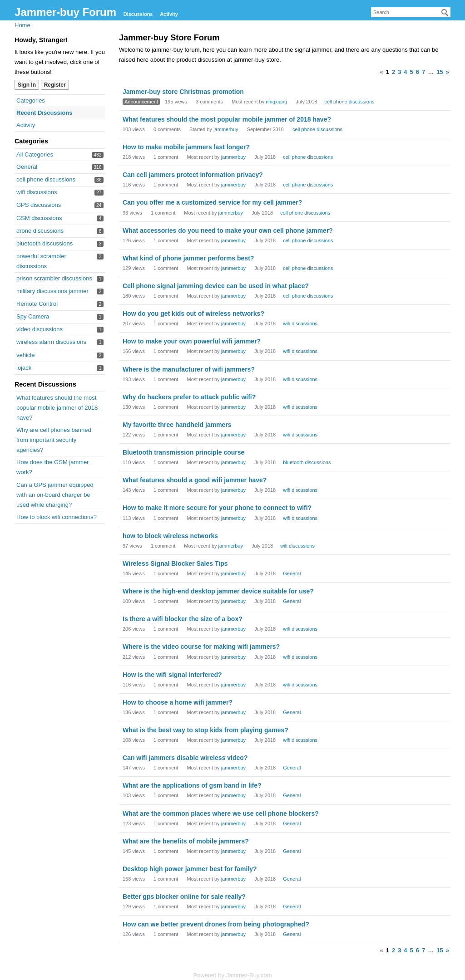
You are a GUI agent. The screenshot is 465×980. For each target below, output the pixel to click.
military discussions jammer (52, 291)
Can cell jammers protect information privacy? (193, 175)
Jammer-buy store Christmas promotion (183, 92)
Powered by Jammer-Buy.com (232, 975)
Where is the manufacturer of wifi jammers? (189, 369)
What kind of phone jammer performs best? (188, 258)
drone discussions (40, 231)
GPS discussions (39, 205)
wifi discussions (37, 192)
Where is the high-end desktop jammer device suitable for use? (218, 591)
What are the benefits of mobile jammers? (186, 841)
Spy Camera (33, 316)
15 (440, 72)
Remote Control (37, 304)
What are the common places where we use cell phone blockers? (221, 813)
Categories (31, 100)
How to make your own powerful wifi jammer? (192, 341)
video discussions (40, 329)
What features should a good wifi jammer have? (195, 480)
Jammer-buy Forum (65, 12)
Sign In (27, 85)
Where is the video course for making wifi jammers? (201, 647)
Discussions (138, 14)
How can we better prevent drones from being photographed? (216, 924)
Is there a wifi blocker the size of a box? (183, 619)
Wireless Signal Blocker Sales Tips (175, 563)
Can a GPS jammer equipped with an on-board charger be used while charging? (55, 495)
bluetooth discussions (45, 243)
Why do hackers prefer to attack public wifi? (189, 397)
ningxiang (276, 102)
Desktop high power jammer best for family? (190, 869)
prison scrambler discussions (54, 278)
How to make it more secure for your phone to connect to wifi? (217, 508)
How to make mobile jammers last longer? (186, 147)
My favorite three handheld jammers (177, 425)
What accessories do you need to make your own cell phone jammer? (228, 230)
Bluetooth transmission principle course (183, 452)
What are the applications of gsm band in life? (192, 785)
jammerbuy (226, 129)
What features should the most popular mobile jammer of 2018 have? (57, 408)
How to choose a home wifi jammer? (178, 702)
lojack (24, 368)
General (27, 167)
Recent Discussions (45, 113)
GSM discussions (39, 218)
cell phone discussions (46, 179)
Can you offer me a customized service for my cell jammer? (212, 202)
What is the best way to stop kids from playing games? (205, 730)
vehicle (25, 355)
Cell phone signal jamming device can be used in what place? (216, 286)
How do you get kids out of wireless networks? (193, 314)
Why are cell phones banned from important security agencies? (54, 440)
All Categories (35, 154)
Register (55, 85)
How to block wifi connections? (57, 517)
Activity (169, 14)
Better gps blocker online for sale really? (184, 897)
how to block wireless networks (170, 536)
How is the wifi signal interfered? (172, 675)
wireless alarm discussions (51, 342)
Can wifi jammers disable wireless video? (185, 758)
